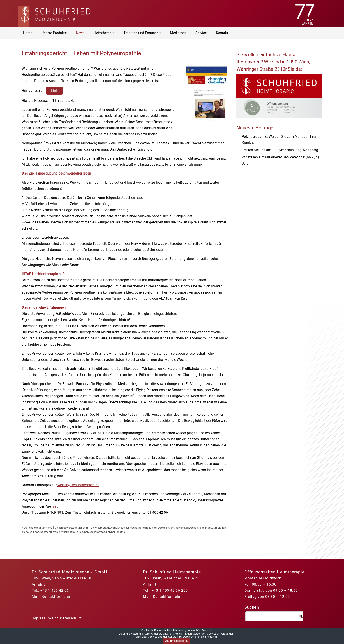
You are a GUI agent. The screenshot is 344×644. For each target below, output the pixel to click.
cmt (202, 528)
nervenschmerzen (95, 532)
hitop (36, 532)
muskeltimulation (216, 528)
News (49, 528)
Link (54, 91)
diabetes (27, 532)
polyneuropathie (116, 532)
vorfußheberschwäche (124, 528)
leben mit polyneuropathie (95, 528)
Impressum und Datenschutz (57, 618)
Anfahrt (38, 584)
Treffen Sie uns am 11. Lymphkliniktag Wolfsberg (280, 150)
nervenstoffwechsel (187, 528)
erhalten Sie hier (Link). (204, 637)
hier (55, 506)
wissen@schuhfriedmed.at (78, 485)
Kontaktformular (56, 597)
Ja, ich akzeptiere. (176, 641)
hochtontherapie (50, 532)
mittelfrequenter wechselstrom (156, 528)
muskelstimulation (72, 532)
